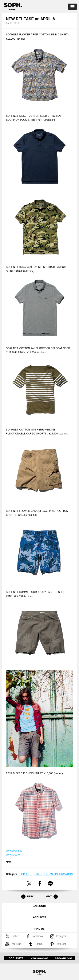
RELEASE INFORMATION (58, 874)
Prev (27, 897)
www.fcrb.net (13, 855)
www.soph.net (14, 851)
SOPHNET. (26, 874)
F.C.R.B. (38, 874)
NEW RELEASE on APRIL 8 (30, 19)
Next (52, 897)
